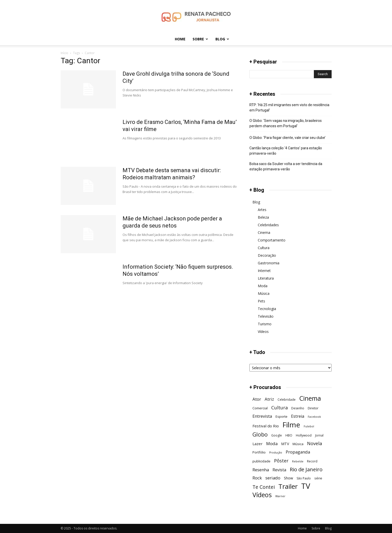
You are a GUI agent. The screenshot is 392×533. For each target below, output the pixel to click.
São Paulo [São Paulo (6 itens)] (304, 478)
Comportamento (272, 240)
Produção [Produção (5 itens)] (276, 453)
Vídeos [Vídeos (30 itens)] (262, 495)
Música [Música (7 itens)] (298, 444)
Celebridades (268, 225)
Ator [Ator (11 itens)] (257, 399)
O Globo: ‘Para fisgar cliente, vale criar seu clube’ (287, 138)
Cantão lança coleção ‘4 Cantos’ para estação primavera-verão (286, 151)
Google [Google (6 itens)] (277, 435)
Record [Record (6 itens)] (312, 461)
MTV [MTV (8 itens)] (285, 444)
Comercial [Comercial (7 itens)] (260, 408)
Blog (222, 39)
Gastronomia (269, 263)
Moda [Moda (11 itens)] (272, 443)
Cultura (264, 248)
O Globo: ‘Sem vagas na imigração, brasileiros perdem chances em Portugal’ (286, 123)
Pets (261, 301)
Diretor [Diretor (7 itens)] (313, 408)
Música (264, 293)
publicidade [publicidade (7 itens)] (261, 461)
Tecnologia (267, 309)
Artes (262, 210)
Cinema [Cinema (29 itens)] (310, 398)
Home (180, 39)
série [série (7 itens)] (318, 478)
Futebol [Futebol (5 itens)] (309, 426)
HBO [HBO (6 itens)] (289, 435)
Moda (263, 286)
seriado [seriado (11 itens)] (273, 478)
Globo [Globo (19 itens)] (260, 434)
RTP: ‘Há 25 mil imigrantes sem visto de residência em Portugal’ (289, 108)
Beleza (263, 217)
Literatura (266, 278)
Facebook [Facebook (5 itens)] (314, 417)
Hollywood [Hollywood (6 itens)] (304, 435)
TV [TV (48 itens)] (306, 486)
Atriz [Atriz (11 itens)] (269, 399)
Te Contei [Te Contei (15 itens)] (264, 487)
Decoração (267, 255)
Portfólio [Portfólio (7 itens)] (259, 452)
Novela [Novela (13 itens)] (314, 443)
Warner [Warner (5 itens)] (280, 496)
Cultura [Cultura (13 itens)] (279, 407)
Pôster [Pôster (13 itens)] (281, 461)
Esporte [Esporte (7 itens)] (282, 416)
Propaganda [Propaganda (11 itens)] (298, 452)
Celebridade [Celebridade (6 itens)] (287, 400)
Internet (264, 271)
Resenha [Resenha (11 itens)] (261, 470)
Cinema (264, 232)
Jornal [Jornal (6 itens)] (319, 435)
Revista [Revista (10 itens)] (279, 470)
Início (64, 53)
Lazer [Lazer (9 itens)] (258, 444)
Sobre (200, 39)
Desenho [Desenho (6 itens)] (298, 408)
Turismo (265, 324)
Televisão (266, 316)
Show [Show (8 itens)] (288, 478)
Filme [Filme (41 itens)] (291, 425)
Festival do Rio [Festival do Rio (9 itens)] (266, 426)
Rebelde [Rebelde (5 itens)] (298, 461)
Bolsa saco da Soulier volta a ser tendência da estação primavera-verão (286, 166)
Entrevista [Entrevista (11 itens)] (262, 416)
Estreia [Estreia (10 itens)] (298, 416)
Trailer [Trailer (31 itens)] (288, 486)
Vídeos (263, 332)
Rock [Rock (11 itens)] (257, 478)
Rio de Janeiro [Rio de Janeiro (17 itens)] (306, 469)
